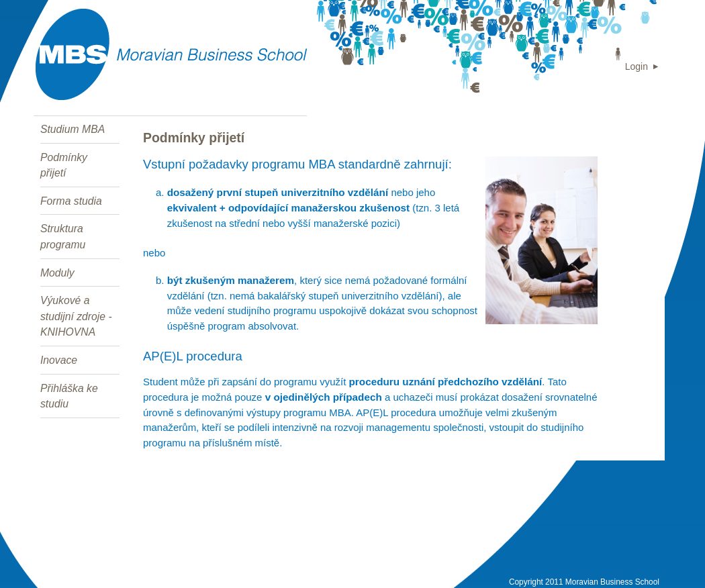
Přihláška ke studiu (69, 396)
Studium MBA (73, 129)
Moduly (57, 273)
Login (637, 66)
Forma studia (71, 201)
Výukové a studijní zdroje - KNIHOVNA (76, 316)
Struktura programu (63, 237)
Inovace (59, 360)
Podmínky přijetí (64, 165)
